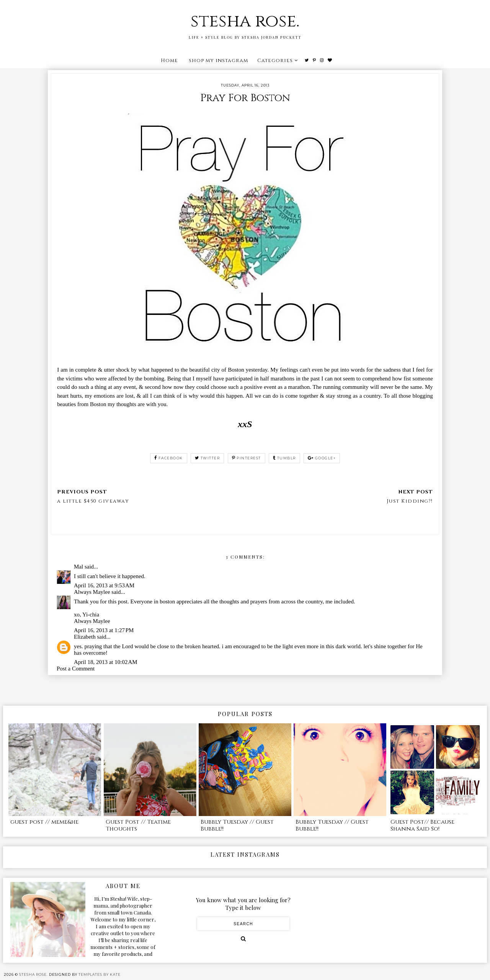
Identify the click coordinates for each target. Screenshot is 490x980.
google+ (322, 458)
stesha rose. (245, 21)
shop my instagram (218, 61)
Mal (78, 567)
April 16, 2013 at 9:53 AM (104, 585)
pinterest (247, 458)
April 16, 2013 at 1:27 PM (104, 630)
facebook (169, 458)
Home (169, 61)
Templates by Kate (100, 974)
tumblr (284, 458)
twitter (207, 458)
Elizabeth (85, 637)
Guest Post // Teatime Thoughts (138, 825)
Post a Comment (76, 669)
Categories (275, 61)
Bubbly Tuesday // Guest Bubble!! (237, 825)
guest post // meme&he (44, 822)
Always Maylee (92, 592)
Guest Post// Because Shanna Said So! (422, 825)
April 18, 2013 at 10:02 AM (106, 662)
